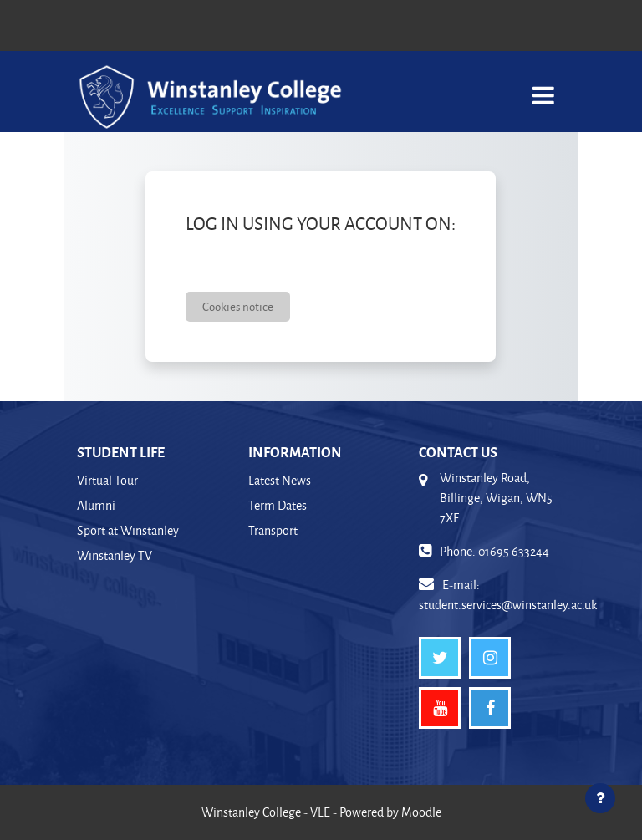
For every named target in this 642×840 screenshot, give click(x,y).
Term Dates (278, 505)
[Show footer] (600, 798)
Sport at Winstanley (128, 530)
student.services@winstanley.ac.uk (508, 605)
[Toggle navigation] (543, 87)
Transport (273, 530)
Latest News (280, 480)
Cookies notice (238, 306)
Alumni (96, 505)
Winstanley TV (115, 555)
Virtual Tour (107, 480)
